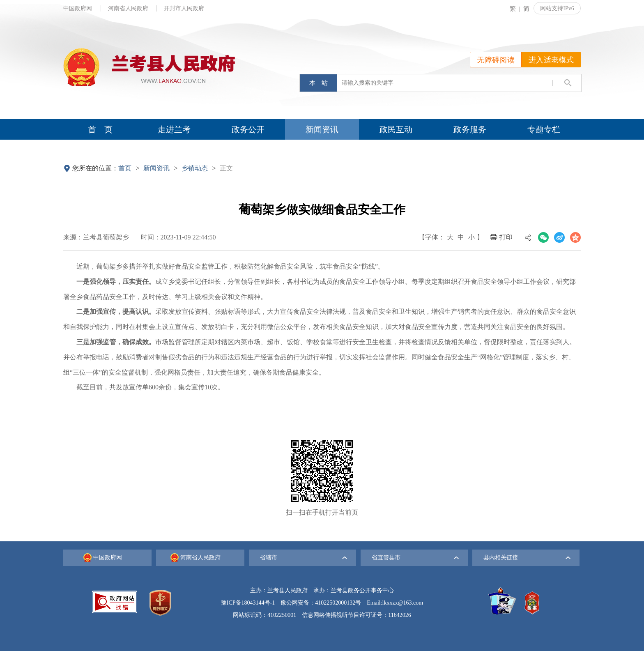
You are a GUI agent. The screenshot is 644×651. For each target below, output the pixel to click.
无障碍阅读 (496, 60)
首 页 (100, 129)
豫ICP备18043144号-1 (248, 603)
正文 (226, 168)
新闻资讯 (322, 129)
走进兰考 (174, 129)
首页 (125, 168)
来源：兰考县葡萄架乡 (96, 237)
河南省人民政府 (129, 8)
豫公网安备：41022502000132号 (321, 603)
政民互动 (396, 129)
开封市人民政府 (184, 8)
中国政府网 (78, 8)
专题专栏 (544, 129)
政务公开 (248, 129)
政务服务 (470, 129)
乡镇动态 (195, 168)
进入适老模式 (551, 60)
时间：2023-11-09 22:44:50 (178, 237)
